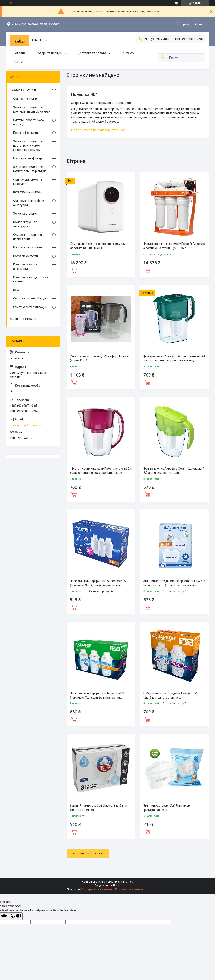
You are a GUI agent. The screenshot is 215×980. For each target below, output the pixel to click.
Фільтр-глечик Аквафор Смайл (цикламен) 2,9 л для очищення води (174, 471)
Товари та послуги (49, 53)
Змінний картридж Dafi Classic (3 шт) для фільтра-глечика (98, 808)
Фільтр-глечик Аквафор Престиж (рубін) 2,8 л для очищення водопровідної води (101, 471)
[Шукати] (163, 58)
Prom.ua (128, 882)
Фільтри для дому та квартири (28, 182)
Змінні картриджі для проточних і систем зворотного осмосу (28, 146)
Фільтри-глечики (25, 99)
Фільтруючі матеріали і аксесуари (29, 203)
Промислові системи (28, 247)
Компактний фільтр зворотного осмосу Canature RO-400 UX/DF (98, 246)
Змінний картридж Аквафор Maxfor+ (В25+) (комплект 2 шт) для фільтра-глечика (174, 583)
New (16, 290)
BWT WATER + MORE (27, 192)
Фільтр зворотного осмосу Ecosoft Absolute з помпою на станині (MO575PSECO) (174, 246)
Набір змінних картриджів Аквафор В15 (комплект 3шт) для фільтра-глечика (98, 583)
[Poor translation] (16, 916)
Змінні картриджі (25, 213)
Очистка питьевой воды (30, 298)
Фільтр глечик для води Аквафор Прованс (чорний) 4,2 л (100, 358)
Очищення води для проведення (28, 237)
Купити (74, 270)
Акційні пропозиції (23, 319)
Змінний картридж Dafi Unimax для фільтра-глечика (168, 808)
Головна (20, 53)
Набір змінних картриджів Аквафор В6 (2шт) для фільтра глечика (170, 695)
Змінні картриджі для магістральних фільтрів (30, 169)
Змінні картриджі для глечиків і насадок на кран (32, 110)
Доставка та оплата (92, 53)
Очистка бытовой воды (30, 307)
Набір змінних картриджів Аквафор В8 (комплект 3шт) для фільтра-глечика (97, 695)
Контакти (128, 53)
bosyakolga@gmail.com (26, 425)
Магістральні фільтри (28, 158)
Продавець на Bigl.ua (108, 886)
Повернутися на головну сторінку (98, 130)
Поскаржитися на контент (98, 889)
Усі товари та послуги (88, 853)
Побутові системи (25, 256)
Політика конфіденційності (132, 889)
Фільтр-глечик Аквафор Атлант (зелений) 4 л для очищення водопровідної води (174, 358)
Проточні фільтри (25, 133)
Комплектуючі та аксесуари (25, 224)
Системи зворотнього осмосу (28, 122)
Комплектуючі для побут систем (31, 279)
